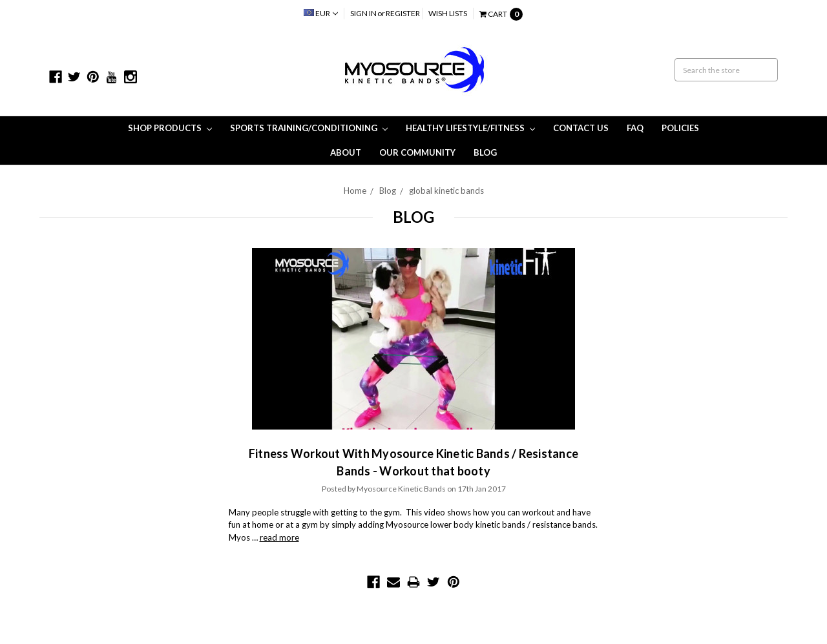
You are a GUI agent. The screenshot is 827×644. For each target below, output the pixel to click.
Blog (485, 152)
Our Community (417, 152)
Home (355, 191)
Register (403, 13)
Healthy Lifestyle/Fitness (470, 128)
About (346, 152)
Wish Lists (448, 13)
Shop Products (170, 128)
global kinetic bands (446, 191)
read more (279, 537)
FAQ (635, 128)
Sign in (363, 13)
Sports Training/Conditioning (309, 128)
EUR (321, 13)
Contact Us (581, 128)
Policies (680, 128)
